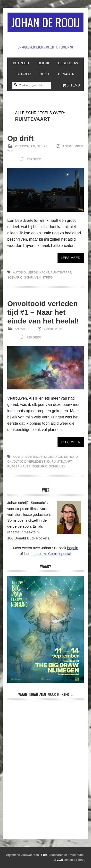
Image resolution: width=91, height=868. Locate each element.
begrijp (73, 548)
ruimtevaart (61, 273)
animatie (46, 457)
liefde (33, 273)
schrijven (32, 278)
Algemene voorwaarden (22, 855)
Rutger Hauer (19, 466)
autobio (19, 273)
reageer (34, 159)
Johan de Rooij (45, 22)
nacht (44, 273)
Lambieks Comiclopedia (51, 554)
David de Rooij (66, 457)
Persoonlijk (25, 146)
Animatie (22, 329)
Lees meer (71, 258)
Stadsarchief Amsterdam (66, 855)
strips (47, 278)
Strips (42, 146)
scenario (15, 278)
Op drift (20, 138)
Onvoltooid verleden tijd (29, 462)
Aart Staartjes (25, 457)
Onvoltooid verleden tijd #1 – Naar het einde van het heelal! (43, 312)
